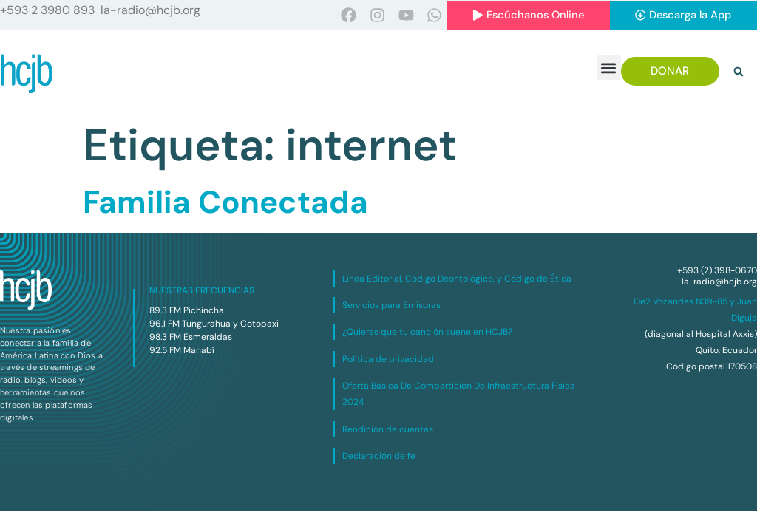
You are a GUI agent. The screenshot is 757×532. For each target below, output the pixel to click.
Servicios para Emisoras (391, 305)
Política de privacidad (388, 359)
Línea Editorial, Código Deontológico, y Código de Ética (457, 279)
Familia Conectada (225, 203)
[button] (609, 68)
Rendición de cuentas (388, 429)
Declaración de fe (379, 456)
